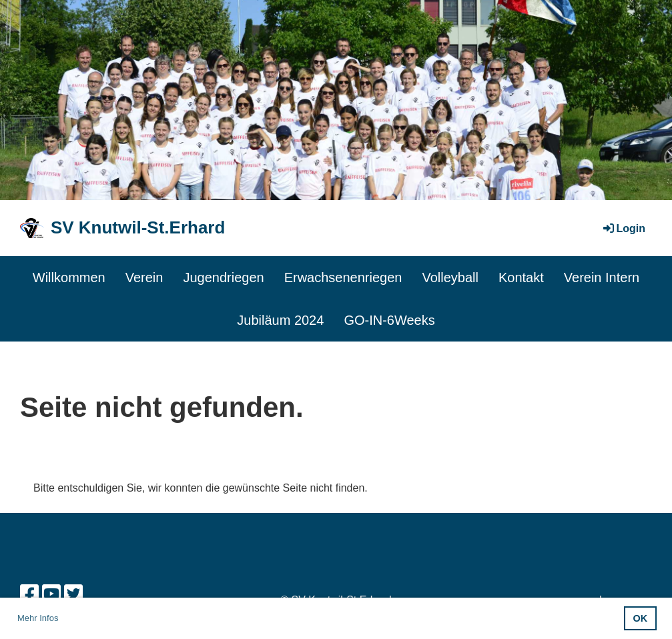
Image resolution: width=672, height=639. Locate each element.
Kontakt (521, 277)
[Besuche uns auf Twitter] (73, 594)
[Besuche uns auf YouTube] (51, 594)
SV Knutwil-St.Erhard (138, 227)
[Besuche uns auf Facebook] (29, 594)
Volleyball (450, 277)
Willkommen (69, 277)
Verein (144, 277)
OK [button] (641, 618)
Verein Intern (602, 277)
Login (623, 228)
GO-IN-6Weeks (389, 320)
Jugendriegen (223, 277)
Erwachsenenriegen (343, 277)
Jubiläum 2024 (280, 320)
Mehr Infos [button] (38, 618)
